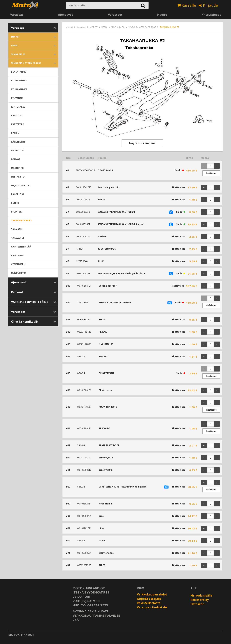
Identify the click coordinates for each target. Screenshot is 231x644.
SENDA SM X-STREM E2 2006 (26, 63)
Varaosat (17, 15)
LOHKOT (16, 159)
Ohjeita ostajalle (149, 599)
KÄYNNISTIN (18, 142)
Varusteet (115, 15)
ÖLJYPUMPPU (18, 273)
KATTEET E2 (17, 124)
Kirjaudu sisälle (201, 595)
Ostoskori (198, 604)
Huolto (162, 15)
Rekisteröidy (200, 600)
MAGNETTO (17, 168)
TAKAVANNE (18, 238)
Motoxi (69, 27)
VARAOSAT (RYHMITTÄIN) (29, 302)
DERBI (14, 46)
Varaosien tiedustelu (152, 607)
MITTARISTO (18, 177)
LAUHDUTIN (18, 151)
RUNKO (15, 203)
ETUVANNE (17, 98)
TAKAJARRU (17, 229)
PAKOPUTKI (17, 194)
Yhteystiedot (211, 15)
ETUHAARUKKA (19, 81)
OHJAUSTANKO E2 (21, 185)
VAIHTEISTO (18, 255)
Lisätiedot (211, 173)
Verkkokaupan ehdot (152, 594)
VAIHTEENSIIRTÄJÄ (21, 247)
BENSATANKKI (19, 72)
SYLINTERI (17, 212)
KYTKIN (15, 133)
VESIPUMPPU (18, 264)
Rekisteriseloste (149, 603)
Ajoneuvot (66, 15)
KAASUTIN (17, 116)
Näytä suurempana (142, 143)
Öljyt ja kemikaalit (25, 322)
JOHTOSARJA (18, 107)
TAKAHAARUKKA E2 (21, 220)
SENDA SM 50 (18, 54)
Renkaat (17, 292)
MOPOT (15, 37)
